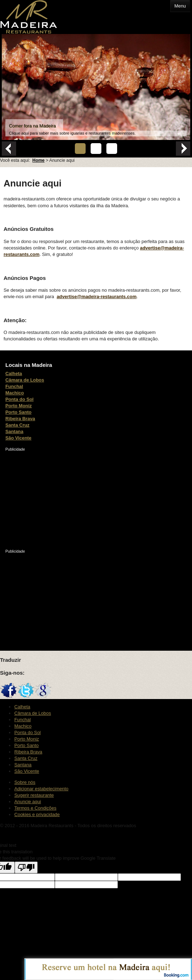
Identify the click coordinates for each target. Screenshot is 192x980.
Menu (180, 6)
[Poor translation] (26, 867)
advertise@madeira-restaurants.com (97, 297)
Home (38, 160)
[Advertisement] (59, 497)
